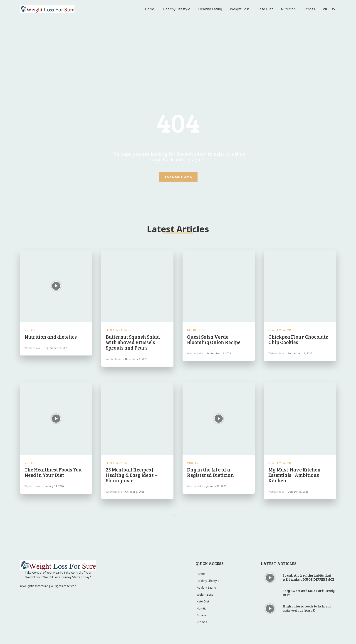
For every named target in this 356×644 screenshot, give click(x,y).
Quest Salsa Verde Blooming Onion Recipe (214, 339)
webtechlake (33, 348)
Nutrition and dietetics (51, 337)
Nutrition (195, 330)
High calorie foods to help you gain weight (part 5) (307, 608)
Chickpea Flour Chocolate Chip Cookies (298, 339)
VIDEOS (30, 330)
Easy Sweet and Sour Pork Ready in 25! (309, 593)
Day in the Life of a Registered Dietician (210, 472)
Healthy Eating (118, 330)
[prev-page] (174, 516)
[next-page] (182, 516)
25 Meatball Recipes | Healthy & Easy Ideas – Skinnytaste (131, 475)
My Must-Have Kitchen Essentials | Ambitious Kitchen (294, 475)
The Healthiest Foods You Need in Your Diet (53, 472)
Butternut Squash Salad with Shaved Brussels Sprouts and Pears (133, 342)
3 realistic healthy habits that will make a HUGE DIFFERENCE (308, 577)
